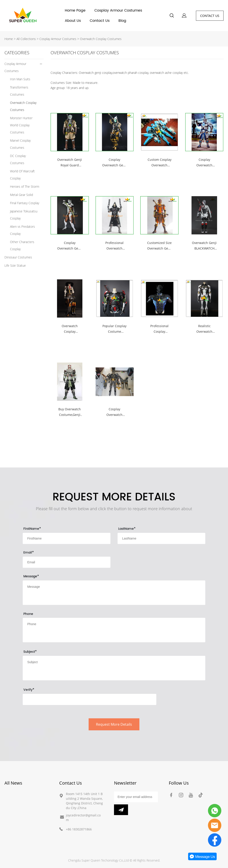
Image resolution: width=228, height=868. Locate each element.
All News (13, 783)
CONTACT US (210, 16)
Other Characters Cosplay (22, 245)
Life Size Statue (15, 265)
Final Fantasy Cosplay (25, 203)
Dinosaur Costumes (18, 257)
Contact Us (100, 21)
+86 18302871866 (79, 829)
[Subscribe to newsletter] (121, 810)
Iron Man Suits (20, 79)
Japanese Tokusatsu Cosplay (24, 215)
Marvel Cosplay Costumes (20, 144)
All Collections (26, 39)
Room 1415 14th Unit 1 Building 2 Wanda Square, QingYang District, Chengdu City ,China (84, 801)
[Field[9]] (161, 538)
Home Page (75, 10)
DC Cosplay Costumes (18, 159)
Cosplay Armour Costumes (118, 10)
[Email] (136, 797)
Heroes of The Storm (25, 186)
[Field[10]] (66, 562)
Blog (122, 21)
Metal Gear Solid (21, 195)
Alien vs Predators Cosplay (22, 230)
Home (9, 39)
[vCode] (89, 699)
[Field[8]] (66, 538)
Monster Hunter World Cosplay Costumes (21, 125)
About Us (73, 21)
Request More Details (114, 724)
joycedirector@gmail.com (83, 818)
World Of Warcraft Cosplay (22, 175)
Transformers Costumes (19, 91)
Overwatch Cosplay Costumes (101, 39)
